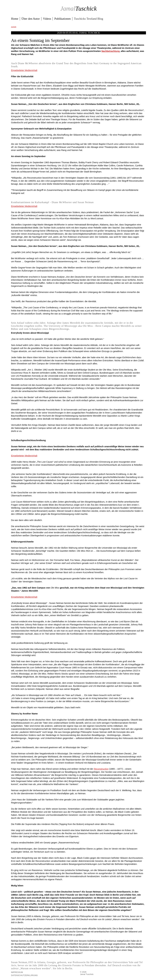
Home (15, 19)
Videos (47, 19)
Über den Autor (31, 19)
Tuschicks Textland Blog (89, 19)
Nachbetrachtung (110, 51)
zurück (14, 27)
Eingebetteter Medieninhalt (24, 70)
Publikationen (62, 19)
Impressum (17, 972)
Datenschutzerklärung (24, 975)
